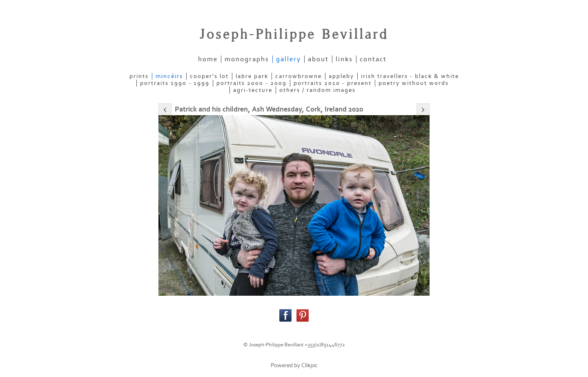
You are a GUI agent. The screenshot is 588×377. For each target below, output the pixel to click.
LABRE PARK (252, 76)
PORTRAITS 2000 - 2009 (252, 83)
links (344, 59)
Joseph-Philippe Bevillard (294, 35)
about (318, 59)
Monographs (247, 59)
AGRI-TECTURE (253, 90)
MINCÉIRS (169, 76)
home (208, 59)
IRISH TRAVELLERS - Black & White (410, 76)
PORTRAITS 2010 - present (333, 83)
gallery (288, 59)
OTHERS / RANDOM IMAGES (317, 90)
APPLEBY (341, 76)
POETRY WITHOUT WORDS (414, 83)
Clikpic (310, 365)
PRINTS (139, 76)
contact (373, 59)
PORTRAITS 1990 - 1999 (175, 83)
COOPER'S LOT (209, 76)
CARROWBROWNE (298, 76)
